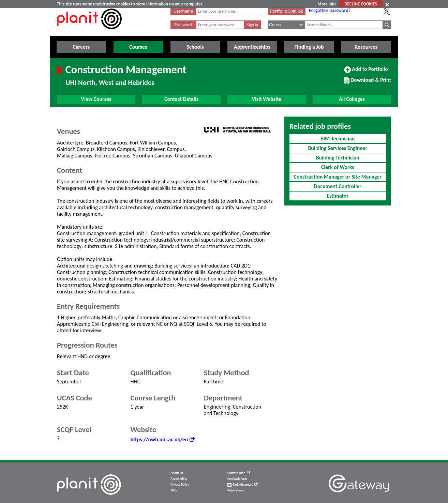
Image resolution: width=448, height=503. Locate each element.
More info (326, 4)
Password (183, 25)
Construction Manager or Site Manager (338, 177)
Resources (366, 47)
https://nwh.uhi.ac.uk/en (163, 439)
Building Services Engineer (338, 148)
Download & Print (368, 83)
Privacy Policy (180, 485)
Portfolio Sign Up (287, 11)
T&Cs (174, 490)
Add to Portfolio (366, 72)
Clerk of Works (338, 167)
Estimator (338, 196)
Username (183, 11)
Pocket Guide (239, 473)
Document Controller (338, 186)
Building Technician (338, 158)
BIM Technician (338, 139)
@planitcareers (243, 485)
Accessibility (179, 479)
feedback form (237, 479)
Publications (236, 490)
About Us (177, 473)
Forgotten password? (330, 10)
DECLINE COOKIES (361, 4)
